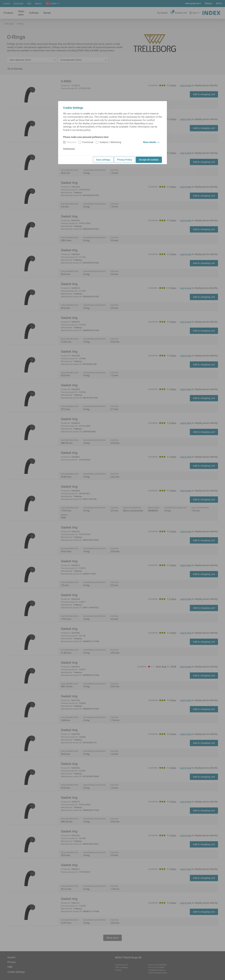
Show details (151, 142)
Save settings (103, 160)
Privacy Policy (125, 160)
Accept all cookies (149, 160)
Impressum (69, 149)
